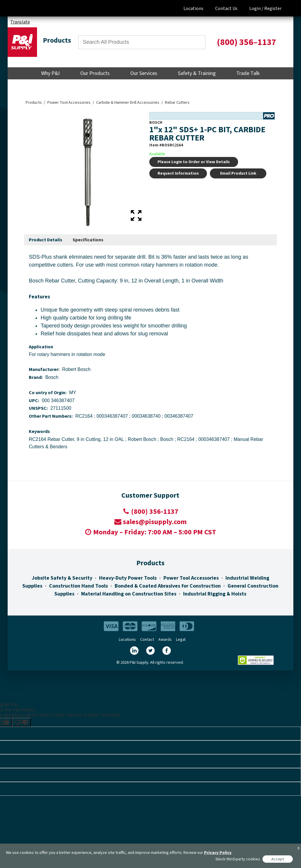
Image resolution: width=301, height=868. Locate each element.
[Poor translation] (21, 722)
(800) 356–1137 (247, 42)
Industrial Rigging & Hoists (215, 594)
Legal (181, 640)
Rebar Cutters (177, 103)
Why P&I (50, 73)
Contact (147, 640)
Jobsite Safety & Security (62, 578)
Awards (165, 640)
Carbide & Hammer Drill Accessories (128, 103)
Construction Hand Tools (78, 586)
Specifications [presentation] (88, 240)
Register (273, 9)
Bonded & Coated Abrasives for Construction (168, 586)
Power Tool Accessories (69, 103)
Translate (20, 22)
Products (34, 103)
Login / (256, 9)
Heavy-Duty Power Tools (128, 578)
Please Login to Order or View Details (194, 162)
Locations (193, 9)
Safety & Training (197, 73)
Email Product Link (238, 173)
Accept (278, 859)
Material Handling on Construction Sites (129, 594)
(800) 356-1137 (155, 512)
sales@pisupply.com (155, 522)
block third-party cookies (238, 859)
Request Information (178, 173)
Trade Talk (248, 73)
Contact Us (226, 9)
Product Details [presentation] (46, 240)
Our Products (95, 73)
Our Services (144, 73)
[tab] (46, 240)
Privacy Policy (218, 853)
